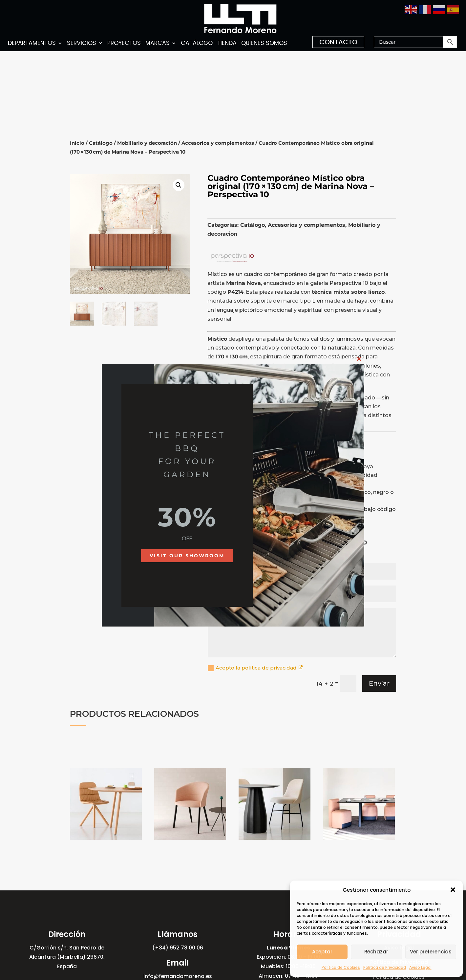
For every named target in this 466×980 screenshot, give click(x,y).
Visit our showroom (187, 556)
